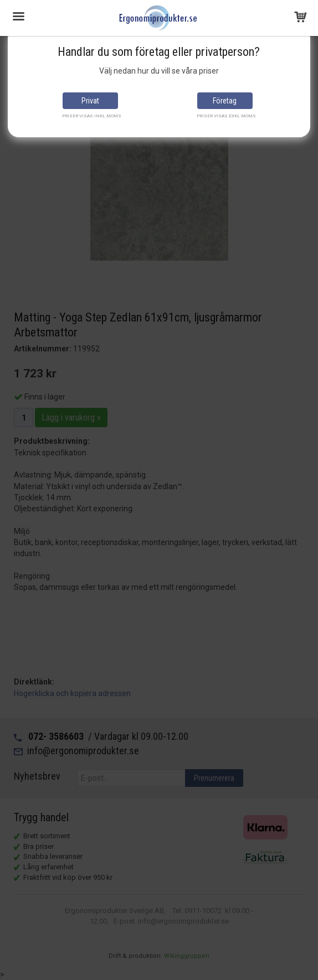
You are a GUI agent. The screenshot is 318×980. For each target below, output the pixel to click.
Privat (90, 101)
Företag (225, 101)
